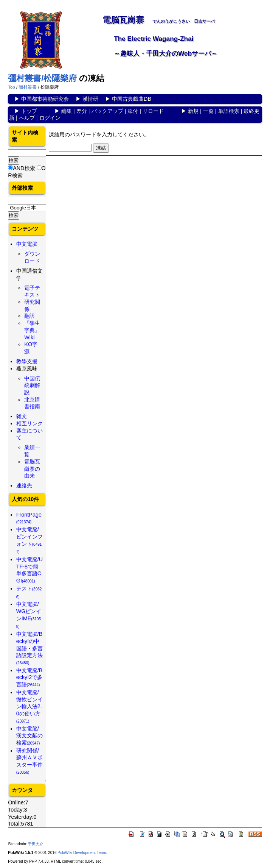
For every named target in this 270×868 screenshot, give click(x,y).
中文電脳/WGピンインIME (29, 615)
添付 (133, 111)
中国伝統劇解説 (32, 385)
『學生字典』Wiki (32, 330)
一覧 (208, 111)
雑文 (22, 416)
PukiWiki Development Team (82, 853)
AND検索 (24, 168)
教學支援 (27, 361)
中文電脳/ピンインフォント (29, 540)
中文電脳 (27, 244)
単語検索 (229, 111)
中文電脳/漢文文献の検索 (29, 736)
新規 (193, 111)
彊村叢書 (28, 87)
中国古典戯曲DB (132, 99)
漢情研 (90, 99)
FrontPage (29, 518)
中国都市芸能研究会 (45, 99)
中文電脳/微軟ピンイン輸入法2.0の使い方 (29, 706)
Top (12, 87)
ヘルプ (27, 118)
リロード (153, 111)
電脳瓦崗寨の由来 (32, 469)
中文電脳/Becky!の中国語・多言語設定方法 (29, 648)
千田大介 (36, 844)
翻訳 (29, 316)
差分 (82, 111)
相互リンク (29, 423)
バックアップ (107, 111)
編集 (67, 111)
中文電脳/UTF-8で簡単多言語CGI (29, 570)
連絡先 (24, 486)
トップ (29, 111)
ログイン (50, 118)
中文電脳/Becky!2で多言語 (29, 677)
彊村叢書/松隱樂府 (42, 78)
